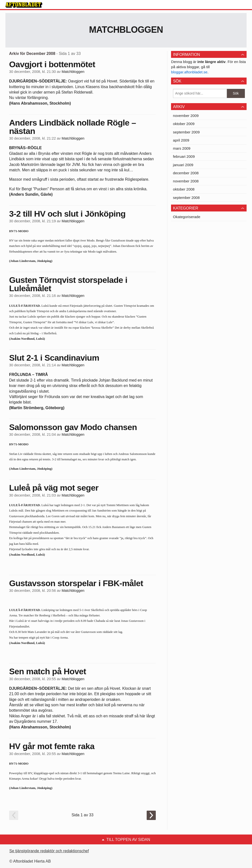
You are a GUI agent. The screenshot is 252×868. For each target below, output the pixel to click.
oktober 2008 (184, 189)
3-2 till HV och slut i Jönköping (67, 214)
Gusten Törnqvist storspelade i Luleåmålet (68, 284)
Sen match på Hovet (48, 671)
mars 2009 (182, 148)
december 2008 (186, 173)
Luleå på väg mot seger (54, 488)
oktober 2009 (184, 124)
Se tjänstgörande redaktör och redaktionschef (49, 851)
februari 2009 (184, 156)
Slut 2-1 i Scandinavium (54, 358)
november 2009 (186, 116)
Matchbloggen (126, 30)
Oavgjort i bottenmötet (52, 64)
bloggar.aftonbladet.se (189, 72)
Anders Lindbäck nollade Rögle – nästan (72, 127)
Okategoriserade (187, 217)
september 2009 (186, 132)
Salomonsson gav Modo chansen (73, 427)
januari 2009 (183, 165)
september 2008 (186, 198)
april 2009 (181, 140)
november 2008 (186, 181)
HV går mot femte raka (52, 746)
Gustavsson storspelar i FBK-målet (76, 583)
